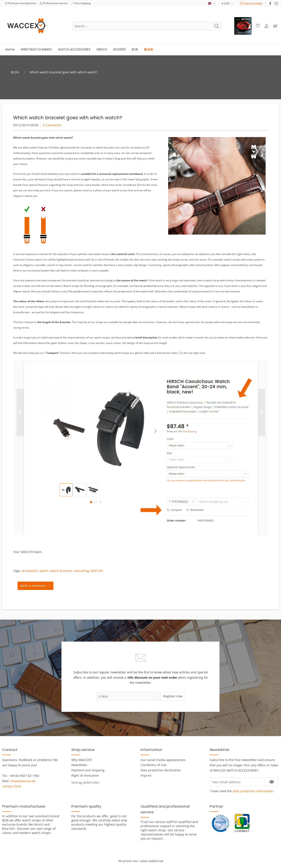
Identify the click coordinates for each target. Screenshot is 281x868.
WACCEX (97, 571)
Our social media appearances (163, 760)
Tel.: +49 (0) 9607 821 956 (21, 776)
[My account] (266, 26)
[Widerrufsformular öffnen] (85, 782)
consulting (81, 571)
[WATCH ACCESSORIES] (74, 50)
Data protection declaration (161, 770)
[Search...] (147, 26)
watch (44, 571)
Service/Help (251, 3)
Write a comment (35, 585)
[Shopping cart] (275, 26)
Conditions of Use (153, 765)
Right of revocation (85, 775)
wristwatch (30, 571)
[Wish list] (257, 26)
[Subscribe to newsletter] (272, 782)
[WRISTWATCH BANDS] (36, 50)
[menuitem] (251, 3)
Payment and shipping (88, 770)
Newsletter (79, 765)
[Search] (217, 26)
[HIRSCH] (102, 50)
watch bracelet (61, 571)
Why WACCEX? (82, 760)
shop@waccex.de (23, 781)
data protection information (253, 791)
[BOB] (135, 50)
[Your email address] (237, 782)
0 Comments (52, 125)
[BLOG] (149, 50)
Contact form (12, 786)
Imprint (146, 775)
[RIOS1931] (119, 50)
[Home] (10, 50)
